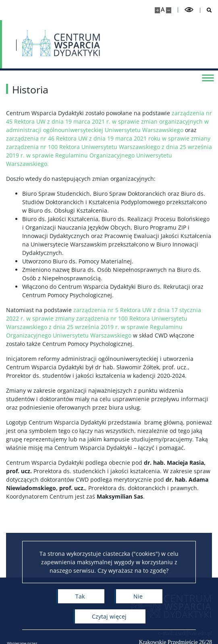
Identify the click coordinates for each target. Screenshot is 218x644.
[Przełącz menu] (208, 77)
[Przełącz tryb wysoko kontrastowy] (189, 10)
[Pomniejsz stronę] (169, 10)
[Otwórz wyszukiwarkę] (206, 10)
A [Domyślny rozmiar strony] (163, 9)
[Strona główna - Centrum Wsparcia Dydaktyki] (61, 44)
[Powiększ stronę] (157, 10)
